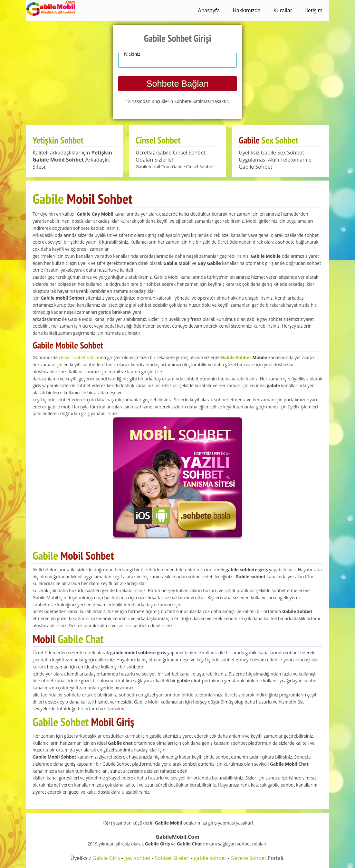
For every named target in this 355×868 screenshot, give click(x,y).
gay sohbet (137, 858)
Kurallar (283, 10)
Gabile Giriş (106, 858)
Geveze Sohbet (249, 858)
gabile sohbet (210, 858)
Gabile (48, 199)
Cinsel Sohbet (158, 140)
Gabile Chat (81, 639)
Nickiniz (132, 54)
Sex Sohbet (280, 140)
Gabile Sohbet (236, 357)
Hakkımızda (247, 10)
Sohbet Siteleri (172, 858)
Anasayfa (209, 10)
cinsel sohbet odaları (80, 357)
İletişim (314, 10)
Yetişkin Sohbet (58, 140)
